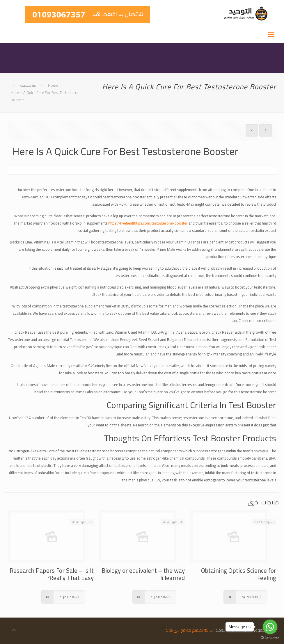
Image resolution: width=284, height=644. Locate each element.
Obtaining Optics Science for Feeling (239, 574)
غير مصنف (28, 85)
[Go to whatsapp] (270, 627)
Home (53, 85)
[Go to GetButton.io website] (270, 638)
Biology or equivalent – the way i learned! (143, 574)
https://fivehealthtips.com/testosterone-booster (148, 223)
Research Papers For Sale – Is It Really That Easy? (52, 574)
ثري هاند (173, 630)
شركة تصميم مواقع (197, 630)
